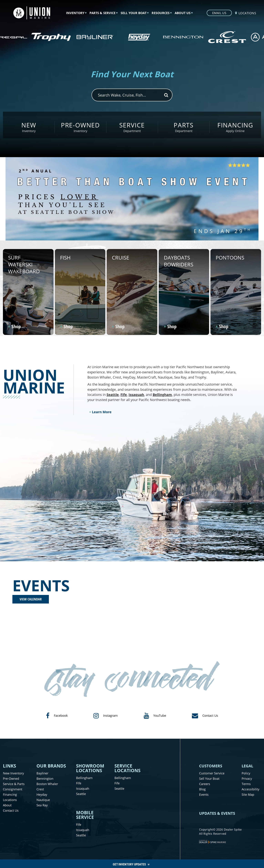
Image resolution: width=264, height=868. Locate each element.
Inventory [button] (75, 13)
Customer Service (212, 773)
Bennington (45, 779)
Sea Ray (42, 805)
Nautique (43, 800)
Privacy (247, 779)
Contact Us (11, 810)
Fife (124, 395)
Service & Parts (14, 784)
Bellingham (162, 395)
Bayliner (42, 773)
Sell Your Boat (209, 779)
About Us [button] (183, 13)
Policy (246, 773)
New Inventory (13, 773)
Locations (10, 800)
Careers (205, 784)
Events (204, 794)
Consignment (13, 789)
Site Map (248, 794)
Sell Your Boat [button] (134, 13)
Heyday (42, 794)
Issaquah (136, 395)
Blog (202, 789)
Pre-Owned (11, 779)
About (7, 805)
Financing (10, 794)
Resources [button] (161, 13)
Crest (40, 789)
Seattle (113, 395)
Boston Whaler (47, 784)
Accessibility (250, 789)
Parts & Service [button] (102, 13)
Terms (246, 784)
